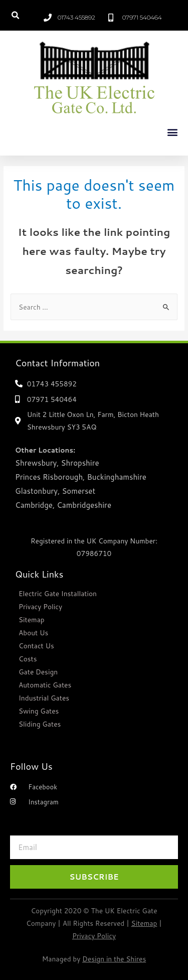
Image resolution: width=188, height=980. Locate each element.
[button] (15, 15)
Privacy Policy (40, 606)
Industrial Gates (44, 698)
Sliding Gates (40, 724)
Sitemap (32, 619)
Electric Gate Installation (58, 593)
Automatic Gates (45, 685)
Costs (28, 659)
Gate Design (38, 672)
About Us (33, 633)
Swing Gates (39, 711)
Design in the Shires (114, 959)
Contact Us (36, 646)
